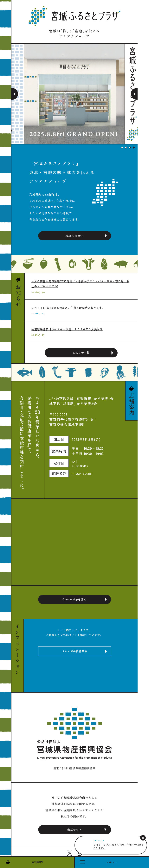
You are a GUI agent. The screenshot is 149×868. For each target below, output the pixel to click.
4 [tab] (134, 148)
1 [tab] (122, 148)
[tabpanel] (74, 94)
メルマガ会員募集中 (74, 651)
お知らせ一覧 (81, 353)
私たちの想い (74, 236)
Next (134, 94)
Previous (15, 94)
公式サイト (74, 829)
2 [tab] (126, 148)
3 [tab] (130, 148)
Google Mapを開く (74, 599)
